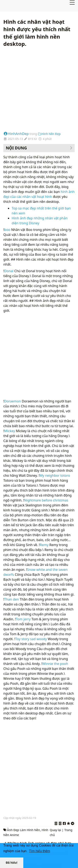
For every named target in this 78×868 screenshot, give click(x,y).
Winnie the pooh (55, 664)
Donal (9, 271)
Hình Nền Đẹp (49, 134)
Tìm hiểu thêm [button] (39, 851)
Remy (44, 545)
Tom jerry (23, 619)
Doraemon (12, 401)
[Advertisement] (39, 89)
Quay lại (55, 830)
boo (7, 230)
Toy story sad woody (31, 639)
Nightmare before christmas (46, 500)
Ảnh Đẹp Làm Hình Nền (24, 830)
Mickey (10, 431)
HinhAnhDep (16, 134)
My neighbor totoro (55, 475)
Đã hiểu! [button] (12, 863)
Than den (12, 599)
